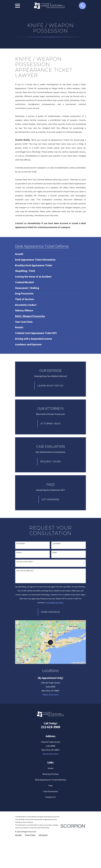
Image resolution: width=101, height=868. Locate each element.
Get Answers (50, 499)
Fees (51, 786)
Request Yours (50, 461)
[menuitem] (19, 253)
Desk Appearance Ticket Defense (50, 780)
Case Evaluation (50, 791)
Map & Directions (51, 695)
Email (55, 553)
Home (51, 768)
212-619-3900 (50, 727)
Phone (19, 553)
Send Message (50, 612)
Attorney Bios (50, 424)
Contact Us (50, 797)
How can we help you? (25, 571)
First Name (21, 544)
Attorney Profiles (51, 774)
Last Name (57, 544)
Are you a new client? (25, 562)
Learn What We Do (50, 386)
